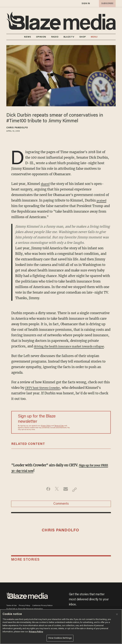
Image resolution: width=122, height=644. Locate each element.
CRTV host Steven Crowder (46, 393)
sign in (86, 4)
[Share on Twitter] (56, 495)
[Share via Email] (66, 495)
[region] (61, 627)
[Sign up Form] (89, 428)
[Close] (117, 614)
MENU (94, 37)
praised (102, 200)
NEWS (27, 37)
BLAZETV (69, 37)
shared (46, 184)
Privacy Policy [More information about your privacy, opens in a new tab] (36, 632)
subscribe (106, 4)
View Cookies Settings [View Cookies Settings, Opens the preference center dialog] (60, 638)
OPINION (41, 37)
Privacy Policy (46, 431)
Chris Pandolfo (17, 128)
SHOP (83, 37)
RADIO (55, 37)
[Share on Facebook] (46, 495)
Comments (61, 511)
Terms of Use (59, 431)
